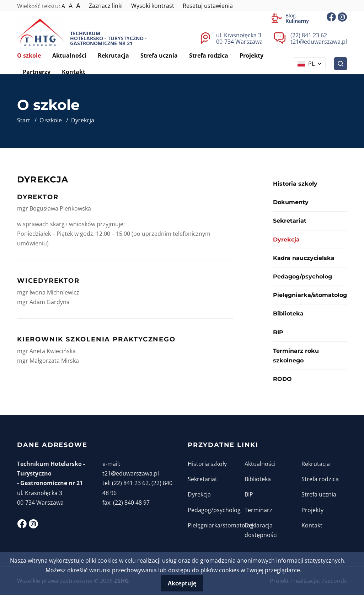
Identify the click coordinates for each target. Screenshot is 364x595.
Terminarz (258, 510)
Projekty (312, 510)
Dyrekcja (199, 494)
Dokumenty (291, 202)
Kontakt (312, 525)
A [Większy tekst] (71, 6)
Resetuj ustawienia (208, 6)
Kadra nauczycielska (304, 258)
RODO (282, 379)
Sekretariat (290, 221)
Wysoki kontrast (153, 6)
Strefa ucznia (319, 494)
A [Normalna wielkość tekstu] (63, 6)
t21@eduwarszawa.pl (319, 42)
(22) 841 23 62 (309, 35)
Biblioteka (288, 314)
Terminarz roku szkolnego (296, 356)
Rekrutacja (316, 464)
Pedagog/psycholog (303, 277)
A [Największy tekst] (78, 6)
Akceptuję (182, 583)
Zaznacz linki (106, 6)
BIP (278, 332)
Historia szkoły (295, 184)
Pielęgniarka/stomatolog (310, 295)
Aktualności (260, 464)
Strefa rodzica (320, 479)
